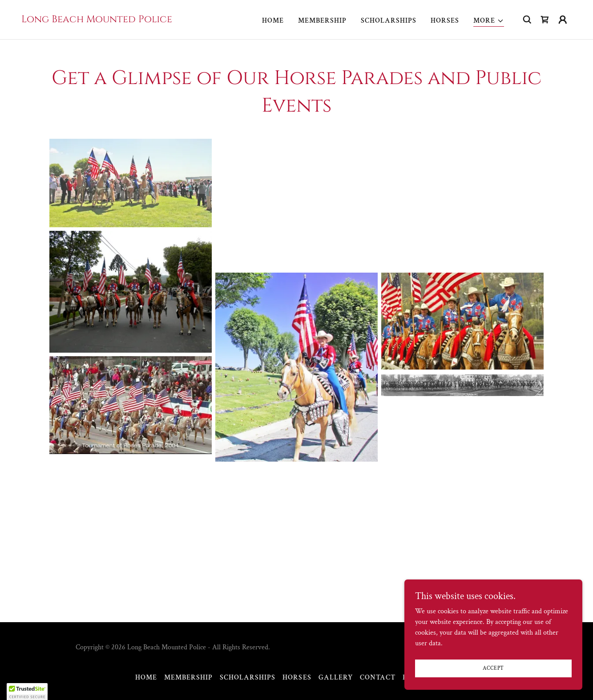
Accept (494, 668)
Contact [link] (378, 678)
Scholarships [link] (389, 21)
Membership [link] (322, 21)
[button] (489, 21)
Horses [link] (445, 21)
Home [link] (273, 21)
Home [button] (146, 678)
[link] (97, 20)
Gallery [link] (336, 678)
